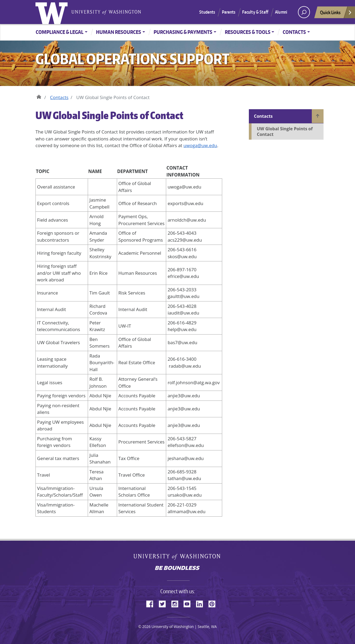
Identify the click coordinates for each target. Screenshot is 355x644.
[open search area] (304, 12)
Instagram (177, 603)
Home (39, 96)
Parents (229, 12)
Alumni (281, 12)
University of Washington (53, 12)
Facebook (152, 603)
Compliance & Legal (60, 32)
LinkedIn (201, 603)
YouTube (189, 603)
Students (207, 12)
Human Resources (119, 32)
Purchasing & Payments (183, 32)
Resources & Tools (248, 32)
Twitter (164, 603)
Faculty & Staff (255, 12)
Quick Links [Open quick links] (336, 14)
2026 (146, 627)
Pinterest (214, 603)
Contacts (294, 32)
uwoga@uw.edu (200, 145)
